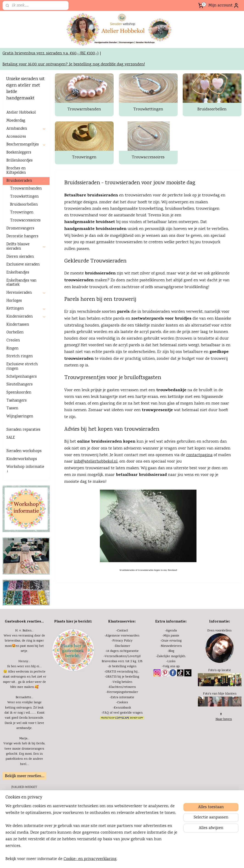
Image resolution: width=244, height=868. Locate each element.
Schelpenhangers (22, 406)
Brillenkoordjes (20, 190)
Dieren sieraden (20, 286)
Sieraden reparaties (23, 459)
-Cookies (122, 732)
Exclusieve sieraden (23, 294)
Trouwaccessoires (148, 187)
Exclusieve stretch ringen (22, 396)
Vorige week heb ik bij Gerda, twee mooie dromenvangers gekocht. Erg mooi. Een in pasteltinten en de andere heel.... (24, 784)
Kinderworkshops (22, 489)
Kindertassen (18, 354)
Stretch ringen (20, 386)
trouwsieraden (129, 272)
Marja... (24, 768)
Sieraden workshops (24, 481)
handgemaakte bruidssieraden (95, 259)
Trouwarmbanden (84, 139)
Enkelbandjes (18, 302)
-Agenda (171, 660)
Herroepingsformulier (122, 722)
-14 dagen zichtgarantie (122, 681)
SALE (11, 467)
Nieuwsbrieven (171, 676)
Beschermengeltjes (26, 174)
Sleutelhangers (20, 414)
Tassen (12, 438)
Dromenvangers (20, 258)
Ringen (13, 378)
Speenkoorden (19, 422)
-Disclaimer (122, 676)
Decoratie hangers (22, 266)
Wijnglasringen (20, 446)
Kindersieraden (26, 346)
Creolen (13, 370)
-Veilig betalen (122, 712)
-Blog (171, 681)
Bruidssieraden (26, 211)
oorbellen (186, 238)
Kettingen (26, 338)
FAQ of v (109, 742)
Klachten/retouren (122, 717)
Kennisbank (122, 737)
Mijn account (224, 6)
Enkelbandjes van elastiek (21, 313)
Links (171, 691)
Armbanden (26, 158)
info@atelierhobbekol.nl (96, 491)
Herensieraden (26, 322)
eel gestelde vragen (129, 742)
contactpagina (199, 485)
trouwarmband (84, 245)
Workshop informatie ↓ (25, 499)
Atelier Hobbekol (21, 142)
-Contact (122, 660)
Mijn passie (171, 665)
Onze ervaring (171, 670)
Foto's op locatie (220, 700)
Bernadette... (24, 727)
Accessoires (16, 166)
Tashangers (17, 430)
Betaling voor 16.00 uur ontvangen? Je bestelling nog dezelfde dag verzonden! (74, 94)
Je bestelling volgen (123, 696)
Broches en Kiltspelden (16, 200)
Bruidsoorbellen (212, 139)
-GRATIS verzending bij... (122, 701)
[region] (92, 836)
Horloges (14, 331)
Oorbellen (15, 362)
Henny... (24, 691)
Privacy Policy (122, 670)
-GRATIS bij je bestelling (122, 706)
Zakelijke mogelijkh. (171, 686)
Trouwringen (84, 187)
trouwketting (151, 238)
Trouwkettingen (148, 139)
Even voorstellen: (220, 660)
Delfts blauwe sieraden (26, 276)
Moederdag (16, 150)
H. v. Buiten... (24, 660)
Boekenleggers (19, 182)
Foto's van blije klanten (220, 723)
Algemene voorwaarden (122, 665)
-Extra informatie (122, 727)
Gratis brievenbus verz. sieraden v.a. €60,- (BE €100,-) (50, 83)
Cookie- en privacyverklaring (90, 859)
